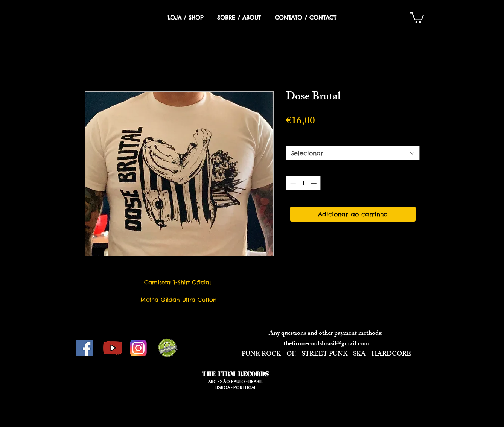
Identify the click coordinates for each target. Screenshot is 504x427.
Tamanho (302, 139)
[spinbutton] (303, 183)
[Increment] (314, 183)
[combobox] (353, 153)
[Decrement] (292, 183)
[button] (417, 17)
